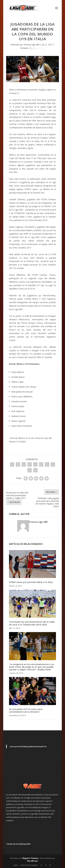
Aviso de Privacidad (29, 865)
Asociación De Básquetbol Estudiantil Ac (28, 746)
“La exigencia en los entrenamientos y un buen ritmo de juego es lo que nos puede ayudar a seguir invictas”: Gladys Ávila (32, 667)
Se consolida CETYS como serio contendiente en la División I (26, 710)
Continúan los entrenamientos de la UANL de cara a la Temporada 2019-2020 (32, 623)
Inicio (16, 865)
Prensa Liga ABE (32, 45)
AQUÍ (23, 442)
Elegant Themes (30, 858)
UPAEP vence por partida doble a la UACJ (31, 582)
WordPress (32, 861)
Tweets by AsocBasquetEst (18, 844)
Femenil (24, 48)
